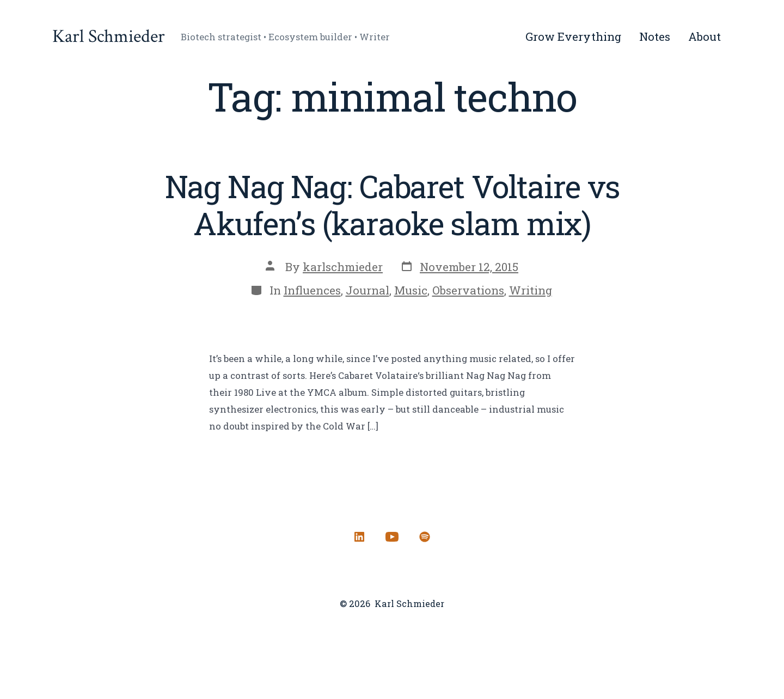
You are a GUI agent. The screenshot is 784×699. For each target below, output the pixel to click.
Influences (312, 290)
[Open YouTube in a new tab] (392, 537)
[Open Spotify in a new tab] (425, 537)
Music (411, 290)
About (705, 36)
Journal (367, 290)
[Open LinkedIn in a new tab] (359, 537)
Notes (655, 36)
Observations (468, 290)
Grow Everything (573, 36)
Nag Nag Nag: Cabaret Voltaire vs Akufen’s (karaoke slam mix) (392, 205)
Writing (531, 290)
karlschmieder (343, 267)
